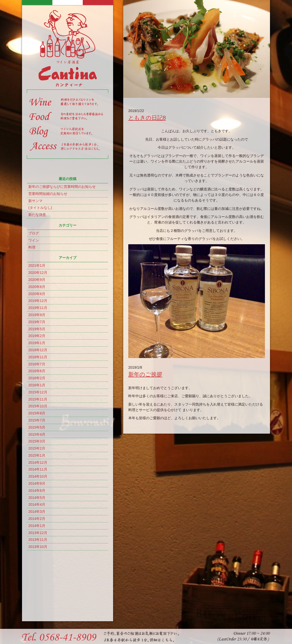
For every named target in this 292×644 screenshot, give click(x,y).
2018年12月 (38, 350)
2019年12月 (38, 301)
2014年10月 (38, 476)
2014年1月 (37, 526)
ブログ (34, 233)
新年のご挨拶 (145, 374)
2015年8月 (37, 413)
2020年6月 (37, 294)
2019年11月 (38, 308)
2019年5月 (37, 329)
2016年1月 (37, 385)
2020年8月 (37, 287)
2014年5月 (37, 498)
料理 (32, 247)
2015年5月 (37, 427)
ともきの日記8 (147, 118)
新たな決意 (37, 215)
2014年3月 (37, 512)
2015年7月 (37, 420)
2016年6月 (37, 371)
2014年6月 (37, 491)
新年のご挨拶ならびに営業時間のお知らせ (62, 187)
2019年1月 (37, 343)
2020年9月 (37, 280)
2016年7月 (37, 364)
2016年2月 (37, 378)
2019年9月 (37, 315)
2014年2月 (37, 519)
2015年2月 (37, 448)
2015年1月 (37, 455)
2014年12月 (38, 462)
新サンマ (35, 201)
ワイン (34, 240)
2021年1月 (37, 265)
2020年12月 (38, 273)
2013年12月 (38, 533)
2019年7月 (37, 322)
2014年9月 (37, 483)
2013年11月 (38, 540)
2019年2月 (37, 336)
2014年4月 (37, 504)
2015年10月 (38, 406)
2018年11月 (38, 357)
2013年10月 (38, 547)
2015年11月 (38, 399)
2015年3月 (37, 441)
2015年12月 (38, 392)
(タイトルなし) (40, 208)
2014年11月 (38, 469)
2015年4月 (37, 434)
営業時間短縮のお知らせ (48, 194)
